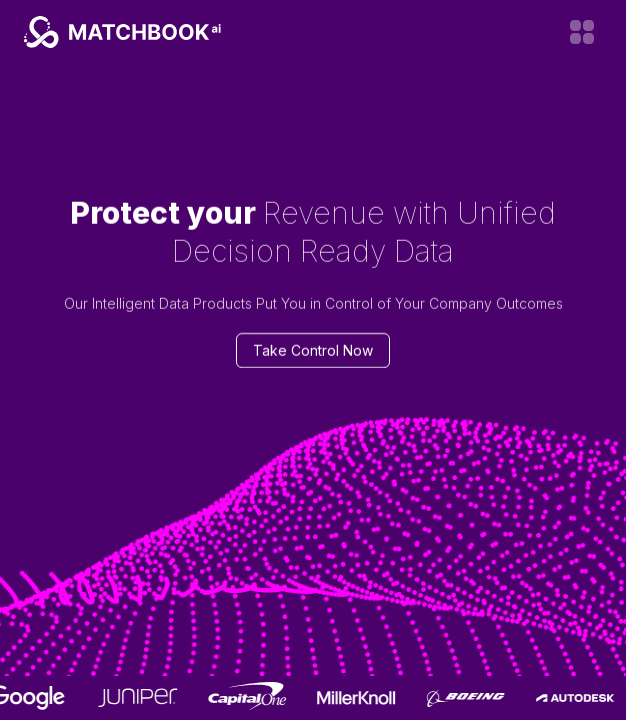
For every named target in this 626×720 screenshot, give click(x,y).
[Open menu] (582, 32)
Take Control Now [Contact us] (313, 350)
